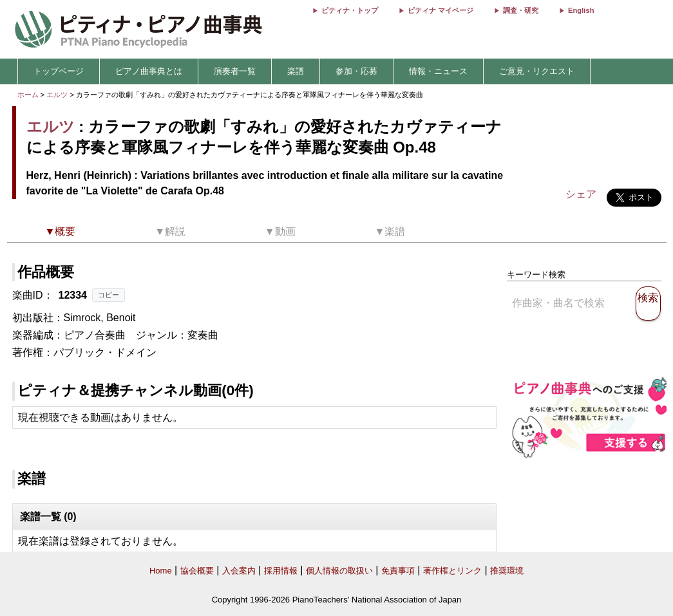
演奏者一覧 (235, 71)
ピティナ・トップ (350, 10)
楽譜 (296, 71)
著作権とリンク (452, 571)
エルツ (57, 95)
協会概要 (197, 571)
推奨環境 (507, 571)
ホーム (28, 95)
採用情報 (281, 571)
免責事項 (398, 571)
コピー (109, 295)
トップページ (59, 71)
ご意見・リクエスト (537, 71)
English (581, 10)
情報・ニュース (438, 71)
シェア (581, 194)
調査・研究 (521, 10)
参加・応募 (356, 71)
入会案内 (239, 571)
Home (161, 571)
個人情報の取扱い (339, 571)
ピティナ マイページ (441, 10)
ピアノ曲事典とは (149, 71)
